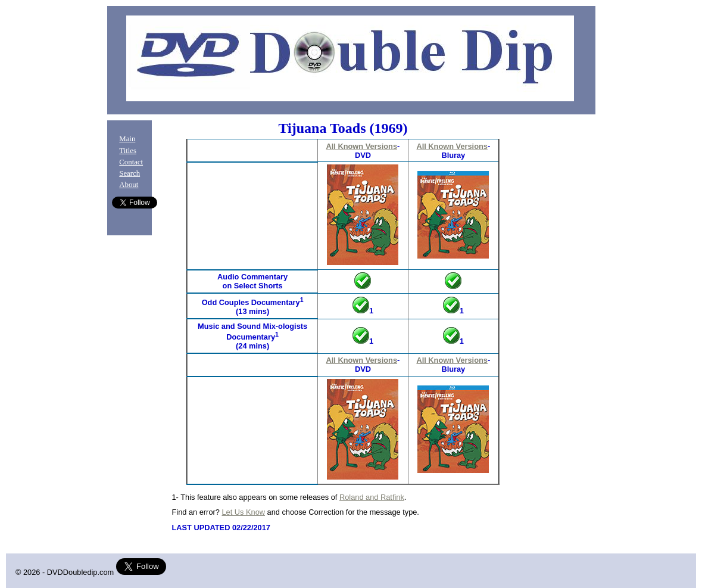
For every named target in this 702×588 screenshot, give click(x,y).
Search (130, 173)
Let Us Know (243, 512)
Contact (131, 162)
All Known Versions (362, 146)
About (129, 185)
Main (127, 139)
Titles (128, 151)
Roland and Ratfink (372, 497)
